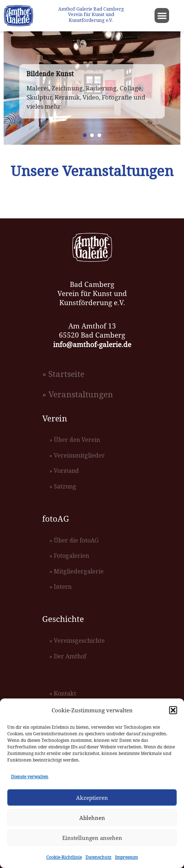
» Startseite (63, 374)
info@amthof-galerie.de (92, 344)
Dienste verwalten (30, 777)
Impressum (126, 857)
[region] (92, 88)
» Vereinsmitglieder (77, 455)
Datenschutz (98, 857)
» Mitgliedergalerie (77, 571)
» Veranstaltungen (78, 394)
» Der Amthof (68, 656)
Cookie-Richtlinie (64, 857)
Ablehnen (92, 818)
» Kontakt (63, 693)
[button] (173, 710)
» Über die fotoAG (74, 540)
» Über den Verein (75, 440)
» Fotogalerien (69, 556)
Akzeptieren (92, 798)
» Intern (61, 587)
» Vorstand (64, 471)
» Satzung (63, 486)
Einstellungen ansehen (92, 838)
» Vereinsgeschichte (77, 641)
